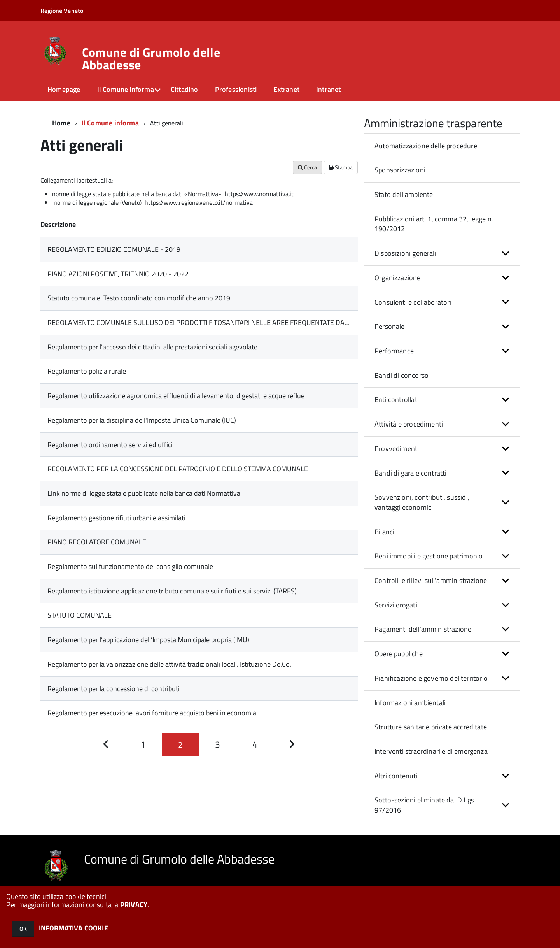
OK (23, 929)
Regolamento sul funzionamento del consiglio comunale (130, 566)
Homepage (64, 89)
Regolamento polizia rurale (87, 371)
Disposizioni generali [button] (405, 253)
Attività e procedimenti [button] (409, 424)
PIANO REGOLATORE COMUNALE (97, 542)
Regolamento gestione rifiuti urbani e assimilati (116, 518)
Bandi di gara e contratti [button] (411, 473)
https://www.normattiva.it (259, 194)
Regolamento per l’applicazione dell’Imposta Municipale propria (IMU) (148, 640)
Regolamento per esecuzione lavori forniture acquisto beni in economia (152, 713)
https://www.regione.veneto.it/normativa (199, 202)
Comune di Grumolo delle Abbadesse (151, 58)
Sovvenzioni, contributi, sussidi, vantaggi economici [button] (422, 502)
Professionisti (236, 89)
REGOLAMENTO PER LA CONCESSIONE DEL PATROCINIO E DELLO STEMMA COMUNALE (178, 469)
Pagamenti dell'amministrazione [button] (423, 629)
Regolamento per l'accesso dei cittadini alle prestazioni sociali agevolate (152, 347)
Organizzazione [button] (398, 278)
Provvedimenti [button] (397, 449)
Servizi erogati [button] (396, 605)
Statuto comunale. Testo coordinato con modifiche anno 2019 (139, 298)
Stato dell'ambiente (404, 194)
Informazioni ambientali (410, 703)
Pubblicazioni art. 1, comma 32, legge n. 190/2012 (434, 224)
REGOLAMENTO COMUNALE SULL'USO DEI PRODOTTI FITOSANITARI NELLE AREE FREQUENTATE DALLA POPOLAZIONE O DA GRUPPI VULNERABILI (266, 322)
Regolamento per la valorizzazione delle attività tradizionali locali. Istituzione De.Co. (169, 664)
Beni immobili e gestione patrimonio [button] (429, 556)
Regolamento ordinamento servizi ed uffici (110, 445)
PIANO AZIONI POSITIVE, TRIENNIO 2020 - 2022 (118, 274)
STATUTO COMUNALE (80, 615)
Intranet (328, 89)
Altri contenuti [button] (396, 776)
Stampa (341, 167)
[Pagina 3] (218, 745)
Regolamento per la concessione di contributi (114, 689)
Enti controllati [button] (397, 399)
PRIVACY (134, 905)
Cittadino (185, 89)
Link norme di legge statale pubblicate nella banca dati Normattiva (144, 493)
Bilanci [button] (384, 532)
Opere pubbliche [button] (399, 654)
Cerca (307, 167)
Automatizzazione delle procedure (426, 146)
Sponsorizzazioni (400, 170)
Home (61, 123)
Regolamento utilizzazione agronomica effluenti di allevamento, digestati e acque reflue (176, 396)
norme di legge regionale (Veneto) (98, 202)
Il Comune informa (126, 89)
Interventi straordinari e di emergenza (431, 751)
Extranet (286, 89)
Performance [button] (394, 351)
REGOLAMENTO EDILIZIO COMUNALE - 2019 (114, 249)
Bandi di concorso (402, 375)
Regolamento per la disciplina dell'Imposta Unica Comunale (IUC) (142, 420)
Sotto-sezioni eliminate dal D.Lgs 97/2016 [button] (424, 805)
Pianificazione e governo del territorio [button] (431, 678)
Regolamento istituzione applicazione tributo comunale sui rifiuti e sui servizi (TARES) (172, 591)
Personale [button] (390, 326)
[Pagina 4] (255, 745)
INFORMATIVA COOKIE (73, 928)
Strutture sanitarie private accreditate (431, 727)
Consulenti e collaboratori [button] (413, 302)
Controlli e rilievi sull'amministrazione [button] (431, 580)
